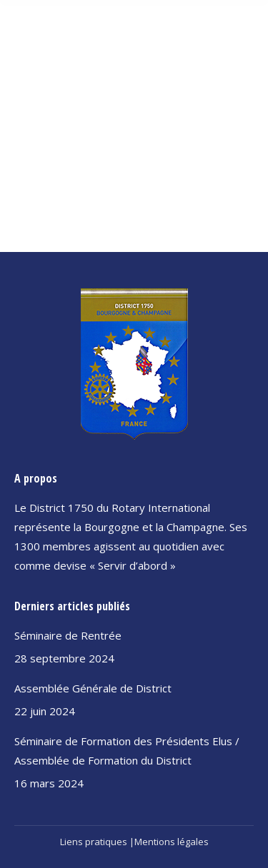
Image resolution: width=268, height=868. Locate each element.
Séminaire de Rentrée (68, 635)
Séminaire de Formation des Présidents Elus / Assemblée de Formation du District (127, 751)
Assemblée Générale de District (93, 688)
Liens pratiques (94, 842)
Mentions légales (172, 842)
